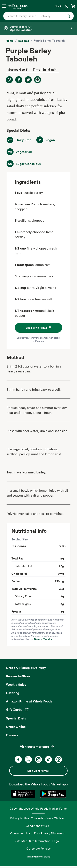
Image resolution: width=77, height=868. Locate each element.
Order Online (16, 727)
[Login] (62, 6)
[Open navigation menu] (4, 6)
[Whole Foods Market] (18, 6)
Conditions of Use (37, 826)
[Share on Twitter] (28, 80)
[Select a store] (38, 28)
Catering (13, 693)
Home (10, 41)
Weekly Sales (16, 684)
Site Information (40, 841)
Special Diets (16, 718)
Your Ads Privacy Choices (48, 818)
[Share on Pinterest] (9, 80)
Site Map (21, 841)
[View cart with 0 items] (73, 6)
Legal (56, 841)
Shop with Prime (38, 328)
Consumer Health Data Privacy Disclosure (37, 833)
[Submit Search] (69, 16)
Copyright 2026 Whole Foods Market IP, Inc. (38, 808)
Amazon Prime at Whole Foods (29, 701)
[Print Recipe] (38, 80)
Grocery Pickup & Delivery (26, 668)
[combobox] (35, 16)
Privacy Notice (20, 818)
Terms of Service (43, 639)
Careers (12, 735)
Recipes (24, 41)
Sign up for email (38, 771)
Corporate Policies (38, 848)
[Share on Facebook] (19, 80)
